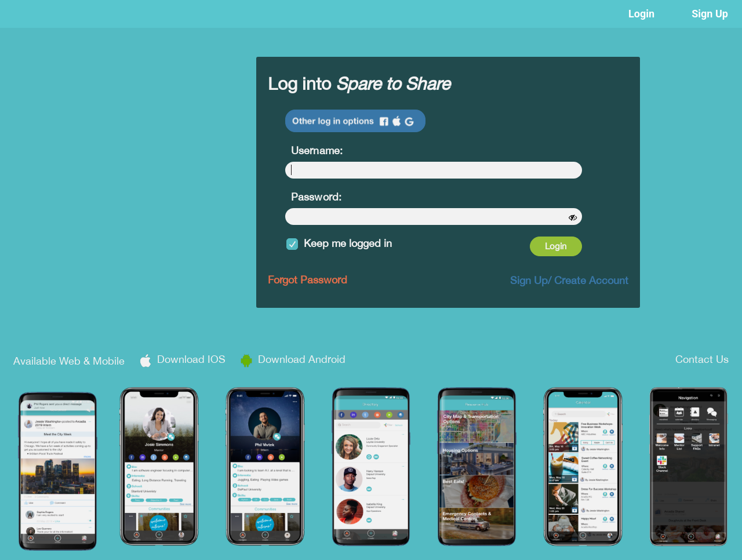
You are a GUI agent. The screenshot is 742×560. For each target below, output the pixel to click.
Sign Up (710, 14)
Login (641, 14)
